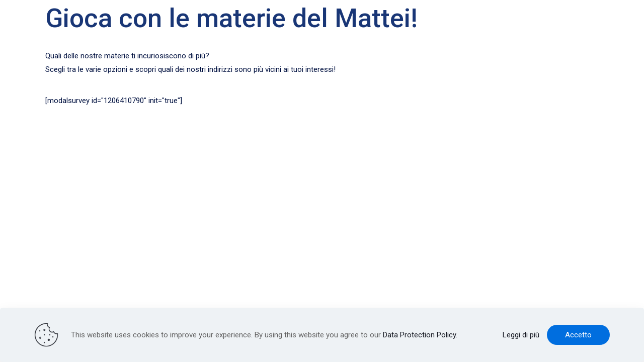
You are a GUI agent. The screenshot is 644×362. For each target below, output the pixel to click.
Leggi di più (521, 335)
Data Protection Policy (419, 335)
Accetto (578, 335)
